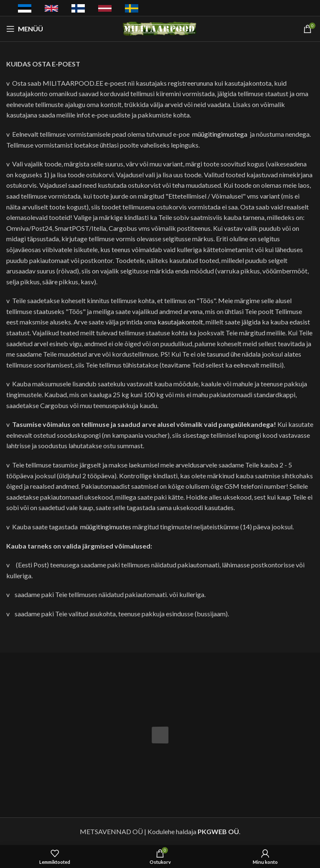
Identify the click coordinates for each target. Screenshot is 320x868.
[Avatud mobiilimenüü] (25, 29)
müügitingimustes (106, 527)
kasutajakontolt (180, 322)
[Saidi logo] (160, 28)
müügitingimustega (220, 134)
